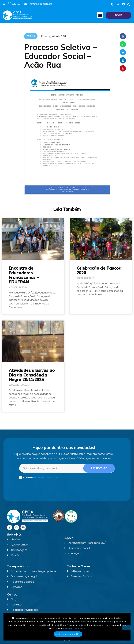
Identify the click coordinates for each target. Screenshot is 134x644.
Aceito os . (38, 478)
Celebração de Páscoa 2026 (99, 270)
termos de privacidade (45, 478)
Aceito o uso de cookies (68, 634)
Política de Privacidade (74, 629)
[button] (129, 5)
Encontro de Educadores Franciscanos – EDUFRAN (24, 275)
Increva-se (99, 468)
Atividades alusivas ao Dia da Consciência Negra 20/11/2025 (32, 375)
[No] (126, 628)
